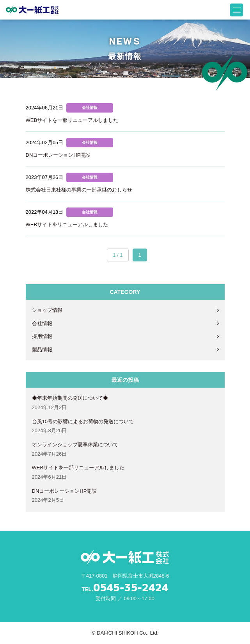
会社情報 (42, 323)
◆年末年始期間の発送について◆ (70, 398)
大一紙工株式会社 (32, 10)
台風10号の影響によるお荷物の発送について (83, 421)
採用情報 (42, 336)
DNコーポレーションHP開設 (65, 491)
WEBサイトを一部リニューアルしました (78, 468)
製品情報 (42, 350)
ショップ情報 (47, 310)
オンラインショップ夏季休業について (75, 445)
